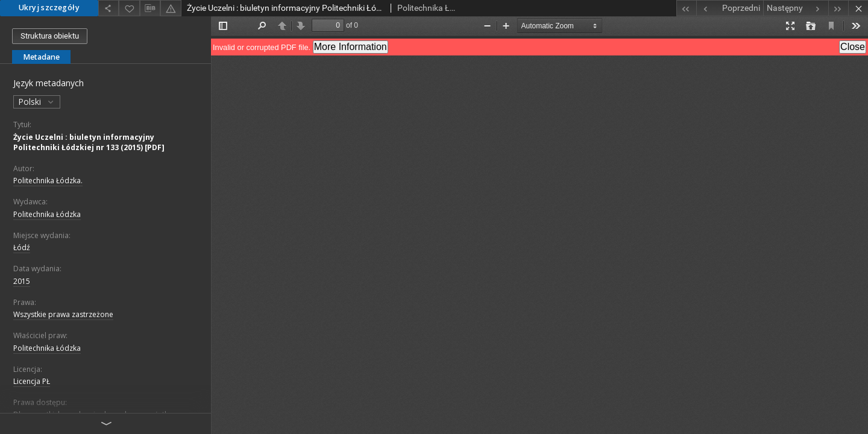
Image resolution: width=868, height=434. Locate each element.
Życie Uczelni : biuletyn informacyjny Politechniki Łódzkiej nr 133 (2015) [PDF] (89, 142)
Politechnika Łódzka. (48, 181)
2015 (22, 281)
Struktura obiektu (50, 36)
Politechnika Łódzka (47, 214)
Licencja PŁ (32, 381)
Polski (37, 102)
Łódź (22, 247)
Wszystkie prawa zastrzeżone (63, 314)
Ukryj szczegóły (49, 8)
